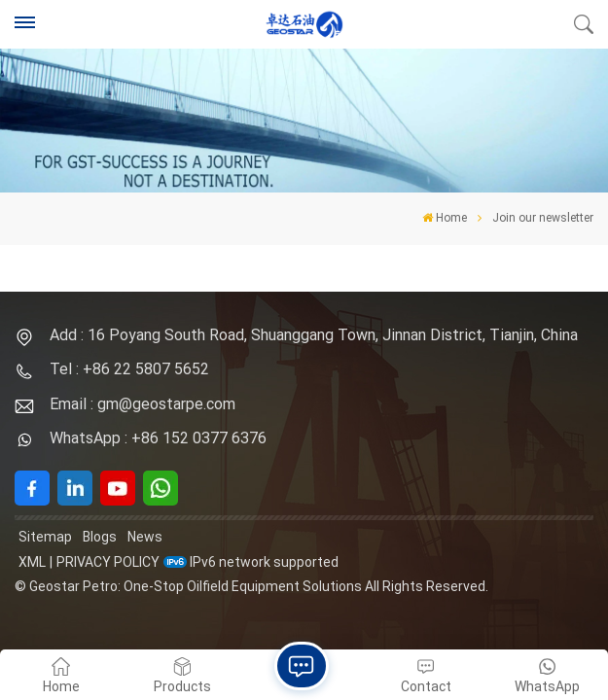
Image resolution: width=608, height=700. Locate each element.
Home (445, 218)
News (145, 537)
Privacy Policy (108, 562)
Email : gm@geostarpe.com (143, 404)
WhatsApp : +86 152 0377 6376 (158, 438)
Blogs (100, 537)
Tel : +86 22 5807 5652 (129, 369)
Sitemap (45, 537)
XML (32, 562)
